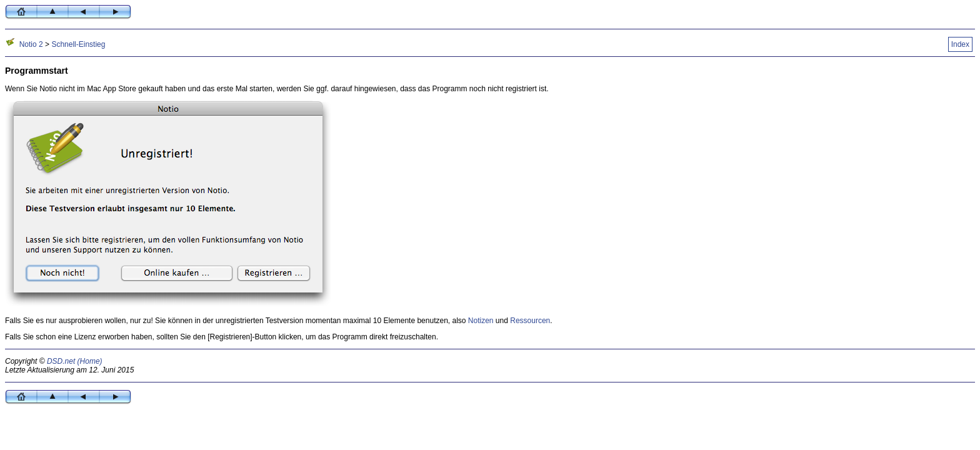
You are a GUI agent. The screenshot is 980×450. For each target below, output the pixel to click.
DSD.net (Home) (75, 361)
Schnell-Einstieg (78, 44)
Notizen (481, 321)
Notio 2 (31, 44)
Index (960, 44)
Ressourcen (530, 321)
